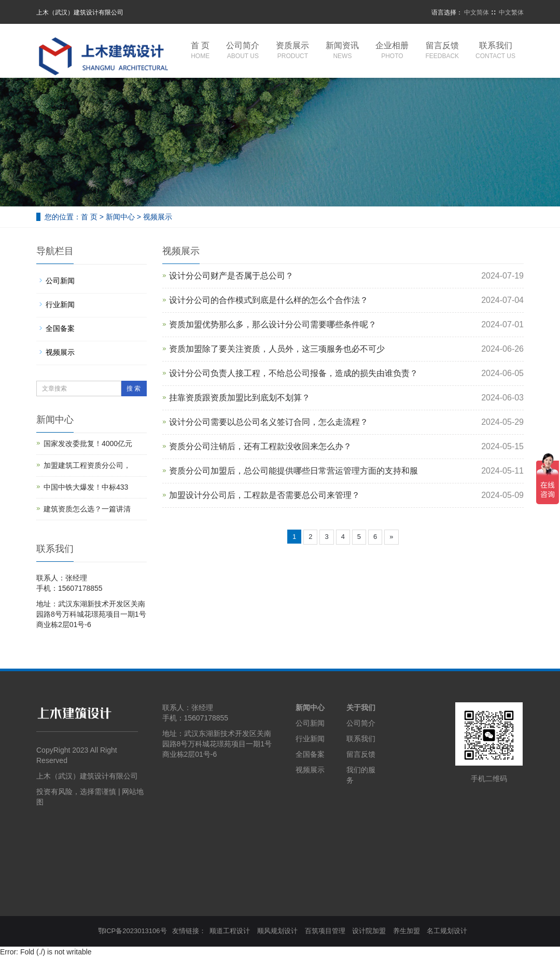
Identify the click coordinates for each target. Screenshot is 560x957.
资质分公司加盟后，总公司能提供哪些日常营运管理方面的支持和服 (293, 471)
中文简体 (477, 12)
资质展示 (292, 51)
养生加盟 (407, 931)
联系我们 (495, 51)
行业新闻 (60, 304)
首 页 (200, 51)
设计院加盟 (369, 931)
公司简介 (243, 51)
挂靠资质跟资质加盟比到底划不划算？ (240, 398)
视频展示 (158, 217)
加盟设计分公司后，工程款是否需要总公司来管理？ (264, 495)
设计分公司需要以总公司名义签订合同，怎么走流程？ (269, 422)
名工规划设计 (447, 931)
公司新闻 (60, 281)
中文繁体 (511, 12)
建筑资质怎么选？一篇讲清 (87, 509)
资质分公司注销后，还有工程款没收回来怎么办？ (260, 446)
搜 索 (134, 389)
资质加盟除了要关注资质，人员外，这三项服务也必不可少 (277, 349)
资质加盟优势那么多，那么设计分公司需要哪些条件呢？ (273, 324)
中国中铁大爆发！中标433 (86, 487)
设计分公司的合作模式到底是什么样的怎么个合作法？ (269, 300)
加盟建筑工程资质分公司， (87, 465)
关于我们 (361, 708)
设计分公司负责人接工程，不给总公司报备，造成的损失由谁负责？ (293, 373)
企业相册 (392, 51)
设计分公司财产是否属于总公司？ (231, 276)
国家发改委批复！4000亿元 (88, 443)
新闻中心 (120, 217)
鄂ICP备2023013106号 (132, 931)
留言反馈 (442, 51)
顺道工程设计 (230, 931)
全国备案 (60, 328)
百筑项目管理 (325, 931)
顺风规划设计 (277, 931)
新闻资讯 (342, 51)
